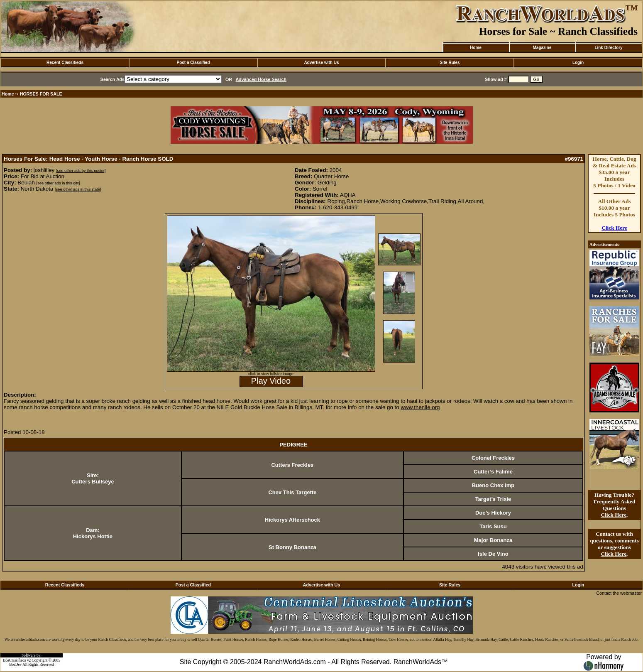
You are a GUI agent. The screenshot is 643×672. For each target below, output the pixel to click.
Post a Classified (193, 63)
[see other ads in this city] (58, 183)
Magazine (542, 48)
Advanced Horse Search (261, 79)
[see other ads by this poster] (81, 171)
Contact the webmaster (619, 593)
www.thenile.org (420, 407)
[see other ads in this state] (78, 189)
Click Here (614, 228)
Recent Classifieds (65, 63)
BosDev (15, 665)
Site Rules (450, 63)
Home (476, 48)
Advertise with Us (322, 63)
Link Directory (608, 48)
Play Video (271, 381)
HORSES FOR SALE (41, 94)
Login (578, 63)
